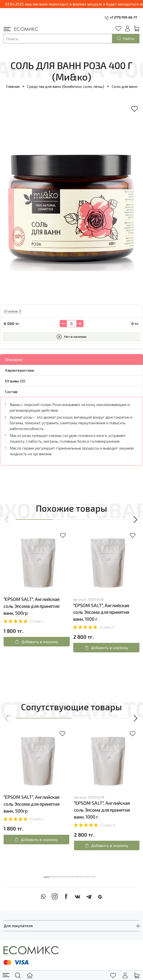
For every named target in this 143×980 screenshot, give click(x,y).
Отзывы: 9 (107, 627)
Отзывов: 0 (13, 311)
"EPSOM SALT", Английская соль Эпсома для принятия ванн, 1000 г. (101, 612)
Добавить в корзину (37, 642)
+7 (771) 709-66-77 (123, 17)
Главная (13, 86)
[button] (7, 520)
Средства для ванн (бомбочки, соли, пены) (66, 86)
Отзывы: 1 (37, 621)
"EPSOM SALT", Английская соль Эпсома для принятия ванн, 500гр (32, 606)
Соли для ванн (124, 86)
